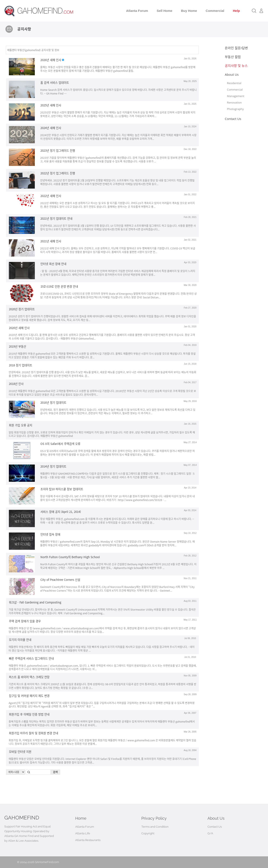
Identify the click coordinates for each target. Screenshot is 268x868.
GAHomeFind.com (47, 862)
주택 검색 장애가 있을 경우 (25, 621)
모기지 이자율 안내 (20, 640)
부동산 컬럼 (233, 57)
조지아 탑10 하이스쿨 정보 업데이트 (62, 489)
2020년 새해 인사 (19, 328)
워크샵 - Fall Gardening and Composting (35, 602)
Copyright (148, 833)
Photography (235, 109)
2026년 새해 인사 (51, 60)
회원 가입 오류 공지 (21, 425)
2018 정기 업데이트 (21, 365)
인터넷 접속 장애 (50, 534)
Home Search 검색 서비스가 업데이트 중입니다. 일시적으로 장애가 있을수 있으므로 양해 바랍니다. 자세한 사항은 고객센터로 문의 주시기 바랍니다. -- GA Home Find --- (118, 91)
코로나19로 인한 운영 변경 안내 (59, 286)
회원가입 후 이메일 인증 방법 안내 (29, 714)
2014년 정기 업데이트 (53, 466)
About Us (232, 74)
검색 (55, 772)
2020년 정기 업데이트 (22, 309)
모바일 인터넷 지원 (20, 752)
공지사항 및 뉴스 (236, 66)
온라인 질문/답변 (236, 48)
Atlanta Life (83, 833)
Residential (234, 83)
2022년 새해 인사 (51, 196)
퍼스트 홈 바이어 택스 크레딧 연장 (29, 677)
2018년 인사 (16, 384)
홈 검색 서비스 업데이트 (55, 83)
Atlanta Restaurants (88, 840)
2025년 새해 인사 (51, 105)
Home (81, 818)
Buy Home (189, 11)
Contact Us (233, 119)
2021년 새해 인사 (51, 241)
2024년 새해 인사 (51, 128)
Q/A (210, 833)
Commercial (215, 11)
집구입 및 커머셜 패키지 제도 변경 (29, 696)
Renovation (234, 102)
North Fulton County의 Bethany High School (70, 557)
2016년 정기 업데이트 (53, 402)
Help (236, 11)
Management (236, 96)
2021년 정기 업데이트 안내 (56, 218)
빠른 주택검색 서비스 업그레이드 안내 (31, 658)
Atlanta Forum (137, 11)
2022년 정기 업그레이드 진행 (58, 173)
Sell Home (165, 11)
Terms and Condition (155, 827)
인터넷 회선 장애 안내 (53, 264)
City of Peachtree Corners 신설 (60, 580)
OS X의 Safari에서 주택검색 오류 (60, 444)
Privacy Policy (154, 818)
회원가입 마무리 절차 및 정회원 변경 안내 (33, 733)
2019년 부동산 (18, 346)
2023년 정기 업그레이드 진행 (58, 150)
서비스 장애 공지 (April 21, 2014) (61, 512)
